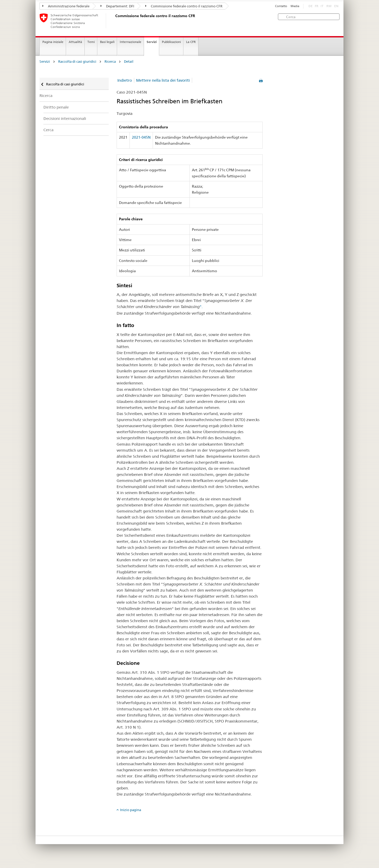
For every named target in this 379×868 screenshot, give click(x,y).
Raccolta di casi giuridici (77, 62)
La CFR (191, 42)
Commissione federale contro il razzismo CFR (184, 6)
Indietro (125, 80)
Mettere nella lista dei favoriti (163, 80)
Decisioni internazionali (65, 118)
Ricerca (110, 62)
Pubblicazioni (171, 42)
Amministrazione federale (66, 6)
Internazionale (131, 42)
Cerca (48, 130)
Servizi (152, 42)
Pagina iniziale (53, 42)
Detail (129, 62)
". (201, 307)
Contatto (281, 6)
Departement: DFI (117, 6)
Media (295, 6)
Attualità (75, 42)
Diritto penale (56, 107)
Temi (91, 42)
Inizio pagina (131, 810)
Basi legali (107, 42)
